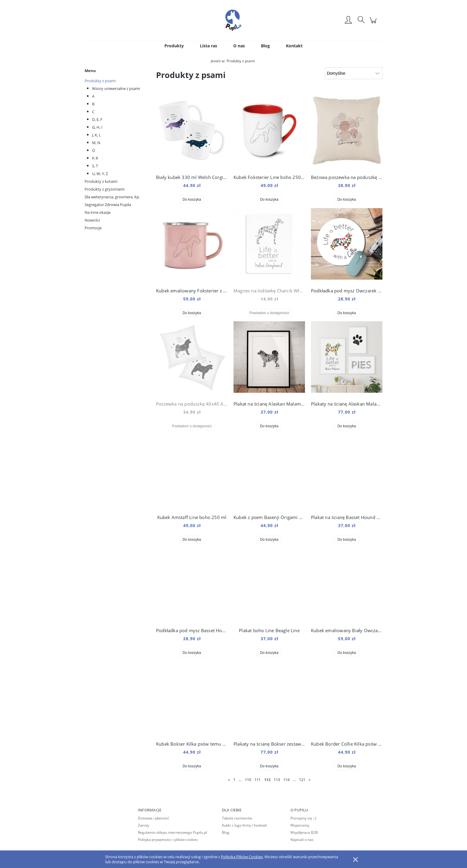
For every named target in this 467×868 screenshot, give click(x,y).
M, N (96, 143)
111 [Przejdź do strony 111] (257, 780)
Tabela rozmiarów (237, 818)
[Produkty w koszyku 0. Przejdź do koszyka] (374, 23)
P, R (95, 158)
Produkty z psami (100, 81)
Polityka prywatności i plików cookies (168, 840)
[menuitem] (174, 46)
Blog (226, 832)
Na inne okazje (98, 212)
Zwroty (144, 825)
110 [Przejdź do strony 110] (248, 780)
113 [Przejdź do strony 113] (277, 780)
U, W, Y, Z (100, 174)
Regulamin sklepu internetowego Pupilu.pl (172, 832)
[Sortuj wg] (354, 73)
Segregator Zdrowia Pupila (108, 205)
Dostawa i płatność (154, 818)
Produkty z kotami (101, 181)
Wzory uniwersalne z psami (116, 88)
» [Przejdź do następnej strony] (309, 780)
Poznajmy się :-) (303, 818)
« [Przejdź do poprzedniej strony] (229, 780)
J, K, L (96, 135)
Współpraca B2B (304, 832)
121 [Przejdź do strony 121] (302, 780)
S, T (95, 166)
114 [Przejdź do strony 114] (286, 780)
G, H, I (97, 127)
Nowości (92, 220)
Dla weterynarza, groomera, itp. (112, 197)
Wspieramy (300, 825)
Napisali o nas (302, 840)
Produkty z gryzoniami (105, 189)
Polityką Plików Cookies (242, 857)
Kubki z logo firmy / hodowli (244, 825)
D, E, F (97, 119)
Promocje (93, 228)
